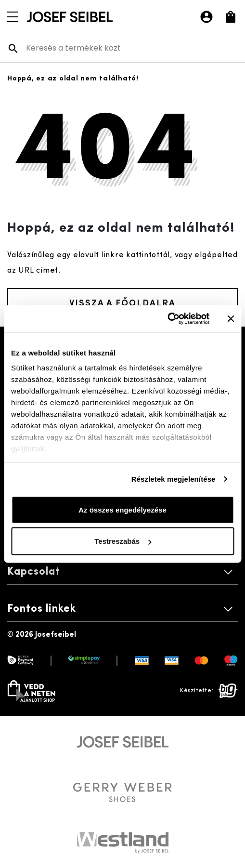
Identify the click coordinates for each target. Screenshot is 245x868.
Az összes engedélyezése (122, 509)
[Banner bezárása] (231, 318)
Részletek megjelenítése (174, 479)
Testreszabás (123, 541)
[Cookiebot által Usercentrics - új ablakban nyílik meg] (167, 319)
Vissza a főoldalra (122, 302)
